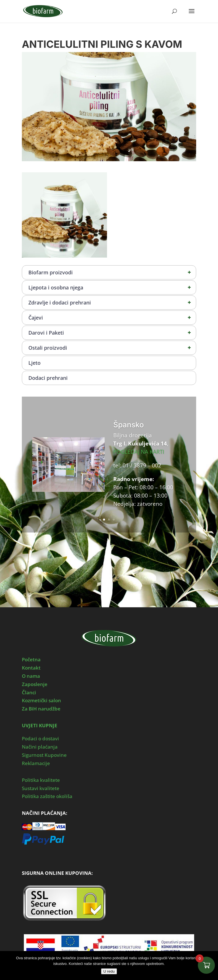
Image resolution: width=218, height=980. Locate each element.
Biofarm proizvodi (112, 272)
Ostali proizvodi (112, 348)
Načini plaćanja (40, 747)
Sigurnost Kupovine (44, 755)
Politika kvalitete (41, 780)
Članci (29, 692)
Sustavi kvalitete (41, 788)
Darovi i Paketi (112, 333)
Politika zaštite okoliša (47, 796)
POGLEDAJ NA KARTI (139, 452)
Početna (31, 659)
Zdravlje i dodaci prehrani (112, 303)
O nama (31, 676)
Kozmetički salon (41, 700)
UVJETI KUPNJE (40, 725)
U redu (109, 971)
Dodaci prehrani (48, 378)
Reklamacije (36, 763)
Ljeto (34, 363)
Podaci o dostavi (40, 738)
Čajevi (112, 318)
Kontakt (31, 668)
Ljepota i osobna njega (112, 287)
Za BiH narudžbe (41, 709)
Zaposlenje (35, 684)
